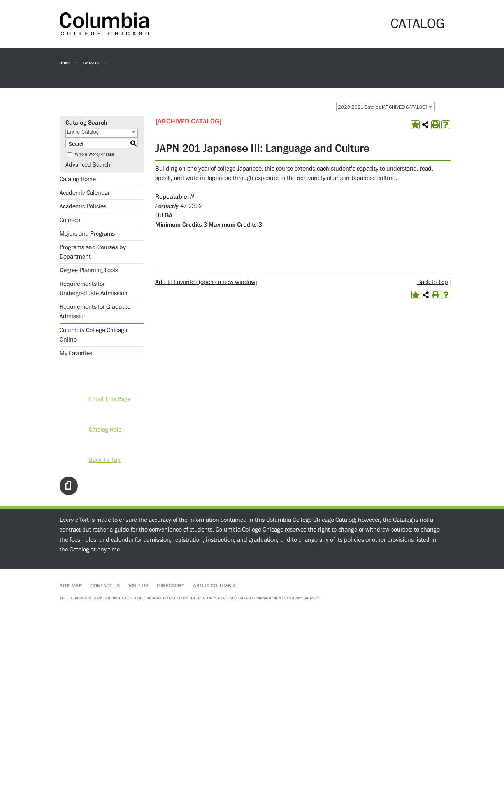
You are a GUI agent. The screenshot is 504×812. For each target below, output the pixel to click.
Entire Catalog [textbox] (83, 132)
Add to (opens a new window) (206, 282)
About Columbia (214, 586)
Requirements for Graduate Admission (95, 312)
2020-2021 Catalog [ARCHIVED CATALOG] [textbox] (382, 107)
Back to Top (433, 282)
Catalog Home (78, 179)
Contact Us (105, 586)
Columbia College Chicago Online (93, 335)
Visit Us (138, 586)
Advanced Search (88, 165)
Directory (171, 586)
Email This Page (110, 399)
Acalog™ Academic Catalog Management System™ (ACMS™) (259, 598)
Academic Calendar (85, 193)
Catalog (92, 63)
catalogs (77, 598)
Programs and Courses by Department (93, 252)
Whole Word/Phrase (95, 154)
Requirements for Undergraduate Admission (94, 289)
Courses (70, 220)
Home (65, 63)
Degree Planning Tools (89, 270)
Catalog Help (105, 430)
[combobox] (385, 107)
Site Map (71, 586)
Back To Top (105, 460)
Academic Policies (83, 206)
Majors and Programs (87, 234)
